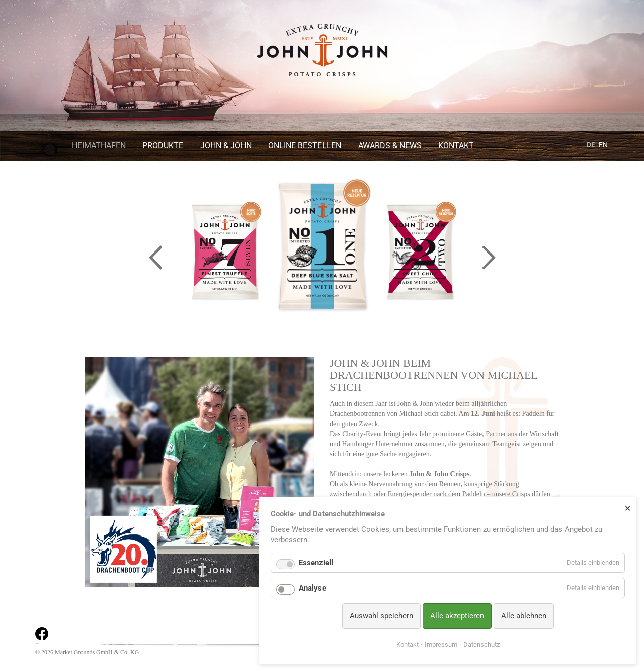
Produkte (163, 146)
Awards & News (390, 146)
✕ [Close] (628, 508)
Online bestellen (305, 146)
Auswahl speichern (381, 616)
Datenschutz (481, 645)
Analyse (312, 588)
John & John (226, 146)
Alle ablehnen (524, 616)
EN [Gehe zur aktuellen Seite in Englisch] (603, 145)
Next (489, 257)
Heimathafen (99, 146)
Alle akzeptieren (457, 616)
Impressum (441, 645)
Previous (155, 257)
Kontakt (456, 146)
